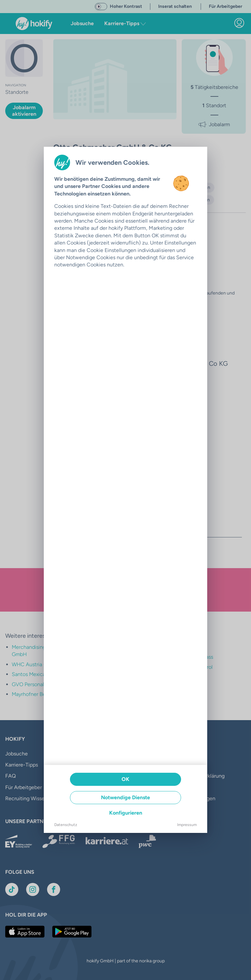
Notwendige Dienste (125, 797)
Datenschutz (66, 825)
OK (125, 779)
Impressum (187, 825)
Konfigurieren (126, 813)
